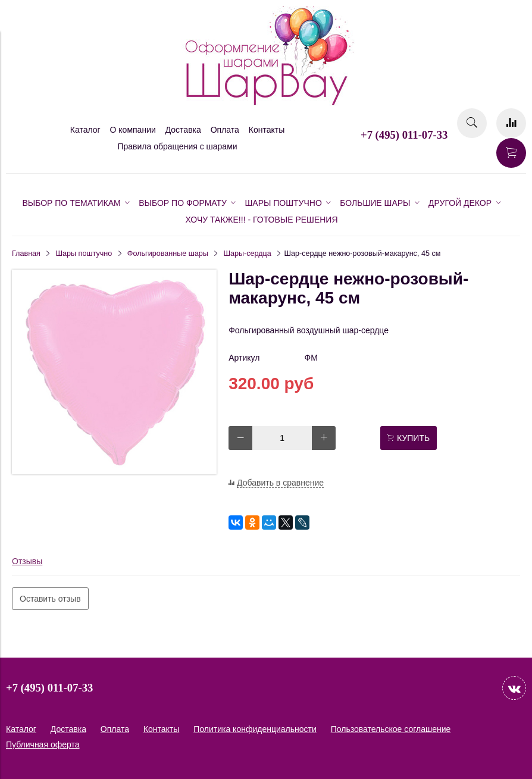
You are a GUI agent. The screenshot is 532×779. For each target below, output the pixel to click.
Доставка (183, 130)
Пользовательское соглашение (391, 729)
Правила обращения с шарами (177, 146)
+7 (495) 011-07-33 (404, 135)
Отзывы (27, 561)
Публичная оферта (43, 744)
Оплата (225, 130)
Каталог (85, 130)
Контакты (267, 130)
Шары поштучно (84, 254)
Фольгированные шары (168, 254)
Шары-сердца (247, 254)
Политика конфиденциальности (255, 729)
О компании (133, 130)
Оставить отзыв (50, 599)
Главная (26, 254)
